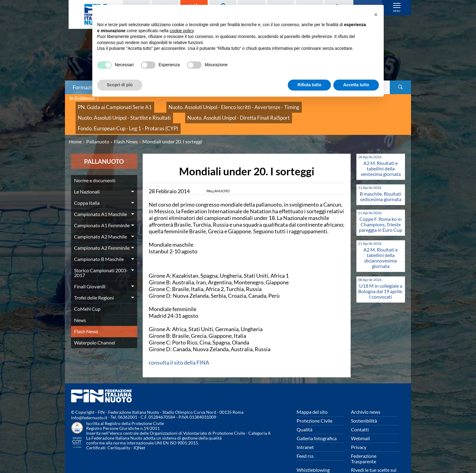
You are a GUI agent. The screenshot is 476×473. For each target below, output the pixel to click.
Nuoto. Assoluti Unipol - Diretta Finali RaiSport (120, 112)
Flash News (86, 312)
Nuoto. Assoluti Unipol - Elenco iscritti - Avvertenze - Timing (207, 105)
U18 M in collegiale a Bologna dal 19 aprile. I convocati (381, 272)
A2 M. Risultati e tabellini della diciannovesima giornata (381, 239)
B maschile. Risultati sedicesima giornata (381, 178)
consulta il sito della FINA (179, 344)
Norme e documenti (95, 161)
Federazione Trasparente (364, 440)
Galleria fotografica (317, 419)
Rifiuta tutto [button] (309, 85)
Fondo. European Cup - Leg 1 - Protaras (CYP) (219, 112)
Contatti (360, 411)
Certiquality (119, 429)
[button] (376, 15)
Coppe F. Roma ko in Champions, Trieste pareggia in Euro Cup (381, 206)
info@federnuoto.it (89, 399)
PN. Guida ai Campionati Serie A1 (107, 105)
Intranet (305, 428)
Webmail (360, 419)
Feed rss (305, 437)
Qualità (304, 411)
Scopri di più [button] (120, 85)
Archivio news (366, 393)
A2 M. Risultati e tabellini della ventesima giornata (381, 150)
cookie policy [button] (182, 31)
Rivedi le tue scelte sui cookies (374, 454)
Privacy (359, 428)
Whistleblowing (313, 451)
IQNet (139, 429)
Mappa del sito (312, 393)
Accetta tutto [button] (356, 85)
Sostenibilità (364, 402)
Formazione (87, 87)
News (80, 301)
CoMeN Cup (87, 290)
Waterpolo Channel (95, 324)
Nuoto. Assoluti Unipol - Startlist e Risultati (317, 105)
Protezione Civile (314, 402)
